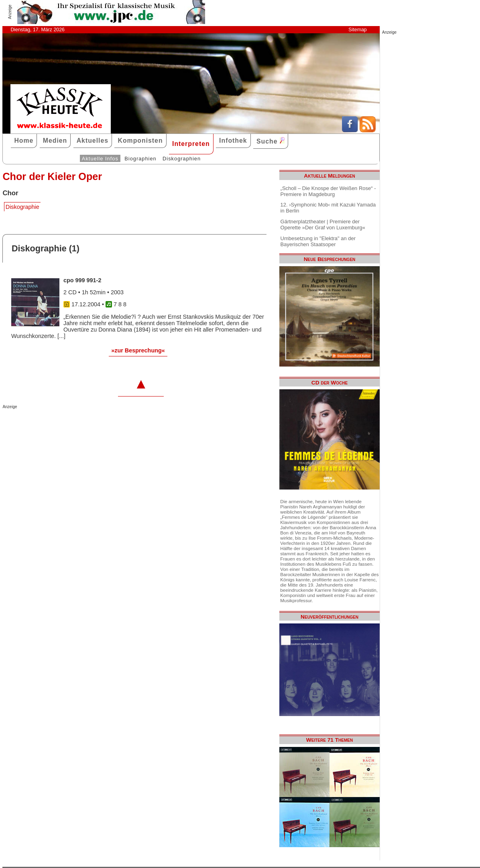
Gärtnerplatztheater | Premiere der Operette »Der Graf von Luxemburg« (323, 225)
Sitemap (357, 30)
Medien (55, 141)
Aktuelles (93, 141)
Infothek (233, 141)
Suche (271, 141)
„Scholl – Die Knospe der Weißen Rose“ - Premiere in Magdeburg (328, 191)
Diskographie (22, 207)
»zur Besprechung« (138, 350)
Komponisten (140, 141)
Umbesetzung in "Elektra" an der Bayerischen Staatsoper (318, 241)
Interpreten (191, 144)
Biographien (140, 159)
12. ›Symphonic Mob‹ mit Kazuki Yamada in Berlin (328, 208)
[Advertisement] (96, 425)
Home (24, 141)
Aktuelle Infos (100, 159)
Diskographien (182, 159)
